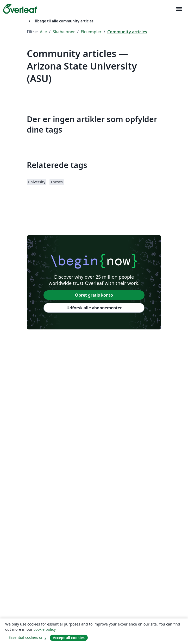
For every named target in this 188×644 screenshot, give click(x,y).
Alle (43, 32)
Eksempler (91, 32)
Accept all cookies (69, 638)
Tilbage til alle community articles (61, 21)
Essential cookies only (27, 637)
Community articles (127, 32)
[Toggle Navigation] (179, 9)
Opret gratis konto (94, 295)
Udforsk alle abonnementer (94, 308)
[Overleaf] (20, 9)
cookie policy (45, 629)
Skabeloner (64, 32)
